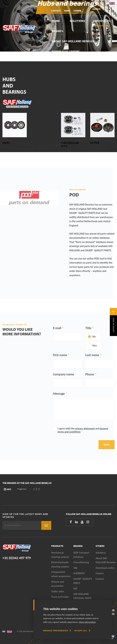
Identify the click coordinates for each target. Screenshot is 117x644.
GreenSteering (81, 562)
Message (59, 394)
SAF (75, 588)
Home (56, 21)
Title (88, 328)
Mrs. (95, 346)
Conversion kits (70, 144)
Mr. (94, 337)
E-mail (57, 328)
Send (107, 445)
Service (55, 3)
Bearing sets (38, 144)
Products (102, 21)
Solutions (77, 21)
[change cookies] (57, 631)
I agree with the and (83, 430)
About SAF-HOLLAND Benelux (73, 41)
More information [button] (87, 622)
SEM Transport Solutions (81, 555)
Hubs (6, 143)
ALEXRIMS (79, 573)
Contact (56, 11)
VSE (75, 568)
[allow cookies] (82, 631)
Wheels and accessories (58, 584)
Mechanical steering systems (60, 555)
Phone (90, 374)
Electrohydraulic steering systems (60, 564)
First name (60, 355)
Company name (63, 374)
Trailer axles (58, 591)
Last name (92, 355)
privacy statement (85, 428)
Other (95, 143)
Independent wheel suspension (61, 574)
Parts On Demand (73, 3)
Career (77, 11)
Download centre (66, 51)
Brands (57, 31)
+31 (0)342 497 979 (17, 558)
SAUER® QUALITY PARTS (83, 581)
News (67, 11)
